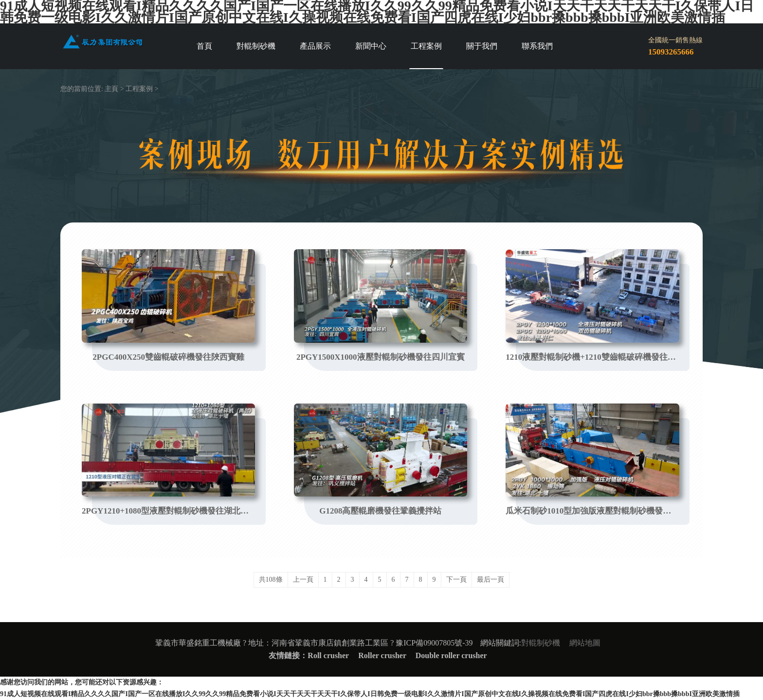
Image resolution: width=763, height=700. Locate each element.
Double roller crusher (451, 655)
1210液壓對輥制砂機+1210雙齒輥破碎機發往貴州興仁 (592, 357)
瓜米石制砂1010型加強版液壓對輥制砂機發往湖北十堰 (592, 511)
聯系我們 (537, 46)
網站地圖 (585, 643)
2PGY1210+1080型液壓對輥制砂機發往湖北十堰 (168, 511)
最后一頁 (490, 580)
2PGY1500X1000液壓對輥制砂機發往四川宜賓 (381, 357)
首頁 (204, 46)
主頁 (111, 89)
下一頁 (456, 580)
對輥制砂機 (256, 46)
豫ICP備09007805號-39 (434, 643)
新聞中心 (371, 46)
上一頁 (303, 580)
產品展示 (315, 46)
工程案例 (426, 46)
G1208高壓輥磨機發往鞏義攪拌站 (380, 511)
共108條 (271, 580)
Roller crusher (383, 655)
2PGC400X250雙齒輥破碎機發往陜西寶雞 (168, 357)
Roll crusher (328, 655)
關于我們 (482, 46)
